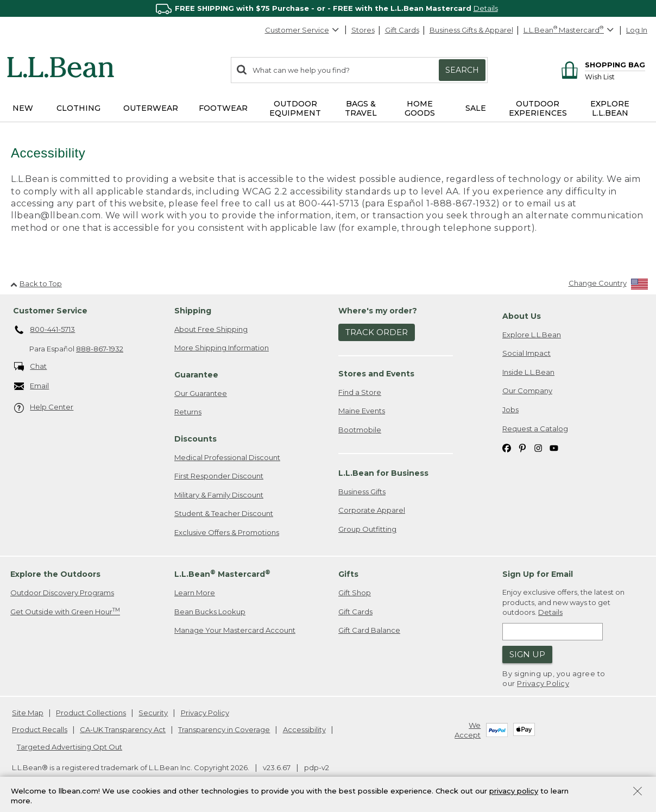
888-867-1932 (100, 349)
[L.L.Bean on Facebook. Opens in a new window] (507, 448)
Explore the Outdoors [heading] (55, 575)
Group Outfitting (367, 529)
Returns (188, 412)
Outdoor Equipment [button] (295, 108)
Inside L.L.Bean (528, 373)
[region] (328, 8)
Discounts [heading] (195, 439)
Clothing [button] (78, 108)
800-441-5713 (45, 330)
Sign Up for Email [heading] (538, 575)
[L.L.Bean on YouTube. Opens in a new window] (554, 448)
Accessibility (304, 730)
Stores (363, 30)
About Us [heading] (522, 317)
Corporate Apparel (372, 511)
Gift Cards (402, 30)
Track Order (377, 333)
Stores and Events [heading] (376, 374)
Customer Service (302, 30)
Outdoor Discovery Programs (62, 593)
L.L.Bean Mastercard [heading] (222, 574)
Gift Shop (355, 593)
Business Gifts (362, 492)
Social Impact (526, 354)
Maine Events (362, 411)
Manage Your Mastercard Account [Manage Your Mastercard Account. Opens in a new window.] (235, 631)
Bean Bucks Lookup (210, 612)
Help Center (44, 408)
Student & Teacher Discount (224, 514)
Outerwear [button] (151, 108)
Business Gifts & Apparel (471, 30)
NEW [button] (23, 108)
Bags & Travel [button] (361, 108)
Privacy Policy (543, 684)
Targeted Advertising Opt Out (70, 747)
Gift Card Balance (369, 631)
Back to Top (36, 284)
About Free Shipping (211, 329)
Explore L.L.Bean (532, 335)
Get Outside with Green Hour (65, 612)
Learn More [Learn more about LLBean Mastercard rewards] (195, 593)
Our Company (527, 391)
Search (462, 70)
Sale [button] (476, 108)
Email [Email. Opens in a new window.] (32, 387)
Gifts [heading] (348, 575)
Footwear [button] (223, 108)
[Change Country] (608, 286)
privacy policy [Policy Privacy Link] (514, 791)
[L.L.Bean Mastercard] (570, 30)
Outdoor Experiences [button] (538, 108)
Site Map (28, 713)
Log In (637, 30)
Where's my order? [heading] (378, 311)
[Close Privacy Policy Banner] (638, 792)
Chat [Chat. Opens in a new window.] (31, 367)
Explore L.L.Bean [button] (610, 108)
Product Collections (91, 713)
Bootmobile (360, 430)
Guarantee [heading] (196, 375)
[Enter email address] (553, 632)
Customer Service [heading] (50, 311)
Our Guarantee (201, 393)
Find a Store (360, 392)
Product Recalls (40, 730)
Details (486, 8)
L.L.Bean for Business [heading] (383, 474)
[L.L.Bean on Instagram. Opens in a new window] (538, 448)
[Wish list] (615, 76)
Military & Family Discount (219, 495)
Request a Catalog (535, 429)
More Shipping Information (222, 348)
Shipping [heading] (193, 311)
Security (153, 713)
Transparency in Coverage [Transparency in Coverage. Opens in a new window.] (224, 730)
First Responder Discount (219, 476)
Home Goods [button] (420, 108)
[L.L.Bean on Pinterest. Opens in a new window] (522, 448)
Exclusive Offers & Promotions (227, 533)
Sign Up (527, 655)
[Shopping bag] (601, 64)
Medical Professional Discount (227, 457)
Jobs (510, 410)
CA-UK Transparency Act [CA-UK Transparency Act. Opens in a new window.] (123, 730)
